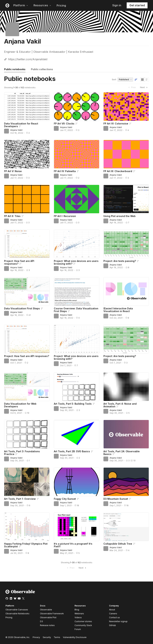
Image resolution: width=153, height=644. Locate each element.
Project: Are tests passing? (120, 261)
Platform (21, 5)
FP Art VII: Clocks (64, 124)
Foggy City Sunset (65, 499)
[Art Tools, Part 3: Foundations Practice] (27, 434)
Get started (137, 5)
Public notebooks (15, 69)
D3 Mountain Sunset (116, 499)
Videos (78, 617)
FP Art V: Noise (13, 171)
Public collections (42, 69)
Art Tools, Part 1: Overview (20, 499)
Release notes (47, 625)
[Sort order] (136, 80)
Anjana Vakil (16, 130)
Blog (77, 610)
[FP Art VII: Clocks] (77, 107)
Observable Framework (52, 614)
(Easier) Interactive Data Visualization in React (118, 310)
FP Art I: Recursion (65, 216)
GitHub (112, 625)
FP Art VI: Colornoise (116, 124)
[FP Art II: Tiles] (27, 199)
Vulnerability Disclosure (75, 637)
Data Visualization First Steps (22, 308)
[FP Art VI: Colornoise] (126, 107)
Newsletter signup (118, 621)
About (112, 610)
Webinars (79, 614)
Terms (57, 637)
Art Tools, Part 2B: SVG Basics (72, 451)
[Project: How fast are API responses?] (27, 244)
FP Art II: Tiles (12, 216)
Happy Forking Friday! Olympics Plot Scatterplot (26, 545)
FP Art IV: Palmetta (65, 171)
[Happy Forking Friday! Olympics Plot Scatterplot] (27, 527)
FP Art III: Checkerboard (118, 171)
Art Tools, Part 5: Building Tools (73, 404)
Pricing (61, 5)
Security (47, 637)
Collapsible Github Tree (118, 544)
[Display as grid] (142, 80)
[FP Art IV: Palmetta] (77, 154)
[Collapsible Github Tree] (126, 527)
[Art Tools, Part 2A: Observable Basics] (126, 434)
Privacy (36, 637)
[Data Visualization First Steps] (27, 291)
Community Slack (83, 625)
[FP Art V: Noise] (27, 154)
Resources (42, 5)
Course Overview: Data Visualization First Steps (76, 310)
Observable (46, 610)
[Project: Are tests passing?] (126, 244)
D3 (41, 621)
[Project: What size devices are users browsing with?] (77, 244)
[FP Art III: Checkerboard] (126, 154)
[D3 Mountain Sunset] (126, 482)
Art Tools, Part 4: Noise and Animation (120, 405)
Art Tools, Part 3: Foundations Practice (22, 453)
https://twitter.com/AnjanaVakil (28, 59)
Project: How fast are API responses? (27, 356)
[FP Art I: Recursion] (77, 199)
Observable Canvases (17, 610)
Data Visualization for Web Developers (20, 405)
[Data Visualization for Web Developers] (27, 387)
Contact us (114, 618)
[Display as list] (147, 80)
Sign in (117, 5)
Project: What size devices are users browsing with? (76, 262)
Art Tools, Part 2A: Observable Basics (122, 453)
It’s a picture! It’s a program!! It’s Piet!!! (73, 545)
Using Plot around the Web (119, 216)
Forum (78, 629)
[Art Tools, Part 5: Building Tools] (77, 387)
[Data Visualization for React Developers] (27, 107)
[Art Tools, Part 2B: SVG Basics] (77, 434)
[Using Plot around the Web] (126, 199)
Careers (113, 614)
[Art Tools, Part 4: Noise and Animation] (126, 387)
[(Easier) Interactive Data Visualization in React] (126, 291)
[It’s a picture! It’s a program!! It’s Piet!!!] (77, 527)
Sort (114, 79)
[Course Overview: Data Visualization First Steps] (77, 291)
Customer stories (83, 621)
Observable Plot (48, 617)
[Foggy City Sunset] (77, 482)
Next (144, 87)
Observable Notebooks (17, 614)
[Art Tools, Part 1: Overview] (27, 482)
